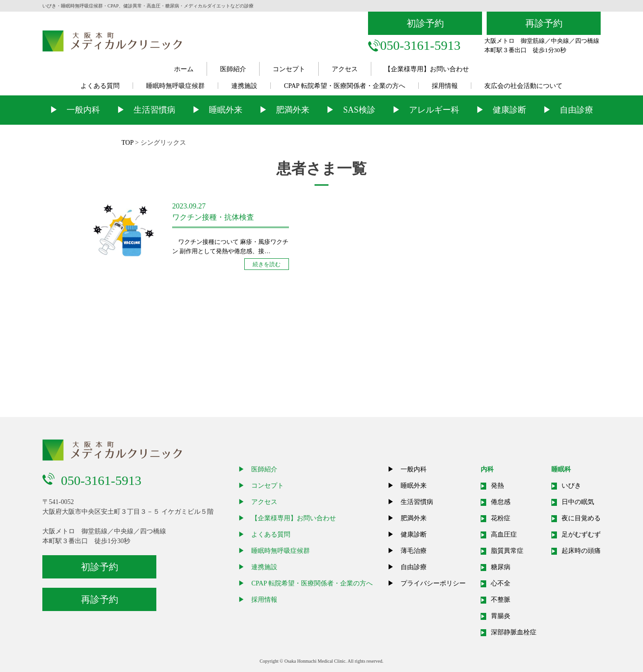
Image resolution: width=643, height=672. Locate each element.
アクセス (345, 69)
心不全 (501, 583)
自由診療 (576, 110)
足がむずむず (581, 534)
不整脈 (501, 600)
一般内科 (83, 110)
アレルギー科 (434, 110)
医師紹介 (233, 69)
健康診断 (509, 110)
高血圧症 (504, 534)
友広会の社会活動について (523, 86)
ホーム (184, 69)
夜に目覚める (581, 518)
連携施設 (244, 86)
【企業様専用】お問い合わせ (427, 69)
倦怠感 (501, 502)
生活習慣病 (154, 110)
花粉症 (501, 518)
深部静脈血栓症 (514, 632)
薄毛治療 (414, 551)
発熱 (497, 486)
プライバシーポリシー (433, 583)
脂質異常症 (507, 551)
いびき (571, 486)
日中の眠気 (578, 502)
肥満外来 (293, 110)
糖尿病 (501, 567)
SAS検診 (359, 110)
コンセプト (289, 69)
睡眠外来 (226, 110)
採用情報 (445, 86)
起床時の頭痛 (581, 551)
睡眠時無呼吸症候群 (175, 86)
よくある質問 (100, 86)
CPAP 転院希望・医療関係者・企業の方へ (345, 86)
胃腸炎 (501, 616)
